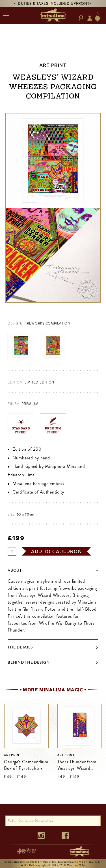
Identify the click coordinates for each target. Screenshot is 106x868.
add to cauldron (57, 551)
